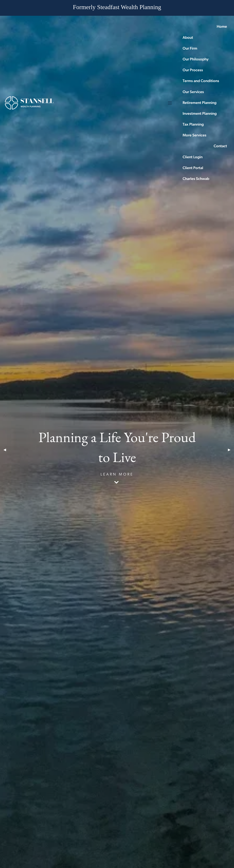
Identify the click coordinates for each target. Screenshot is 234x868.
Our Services (193, 92)
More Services (194, 135)
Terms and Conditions (201, 81)
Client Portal (193, 168)
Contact (220, 146)
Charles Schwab (196, 179)
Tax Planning (193, 125)
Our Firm (190, 49)
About (188, 38)
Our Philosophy (196, 59)
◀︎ (6, 450)
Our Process (193, 70)
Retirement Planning (200, 103)
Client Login (193, 157)
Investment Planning (200, 114)
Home (222, 27)
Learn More (117, 474)
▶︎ (231, 450)
